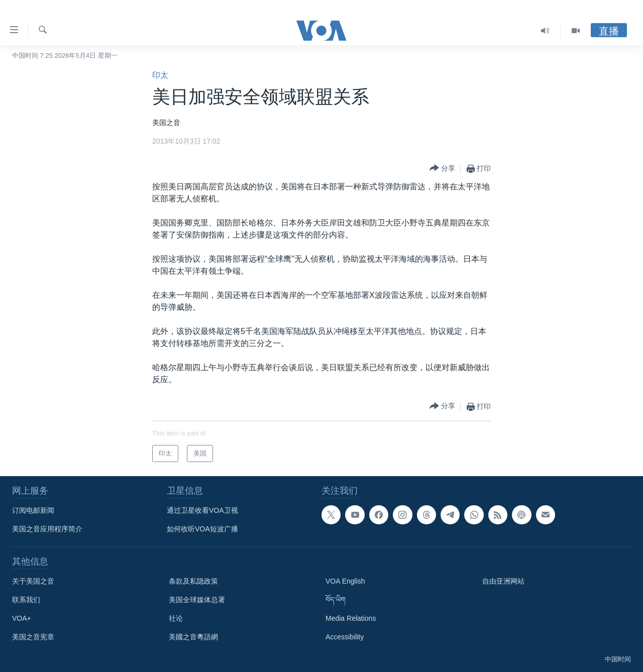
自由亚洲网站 (503, 581)
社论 (176, 618)
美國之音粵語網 (193, 637)
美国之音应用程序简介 (47, 529)
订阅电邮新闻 (33, 510)
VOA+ (22, 618)
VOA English (345, 581)
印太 (160, 75)
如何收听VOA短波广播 (202, 529)
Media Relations (351, 618)
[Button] (442, 169)
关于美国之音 (33, 581)
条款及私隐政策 (193, 581)
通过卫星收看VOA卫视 (202, 510)
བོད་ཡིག (336, 600)
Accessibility (345, 637)
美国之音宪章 (33, 637)
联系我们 (26, 600)
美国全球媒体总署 (197, 600)
